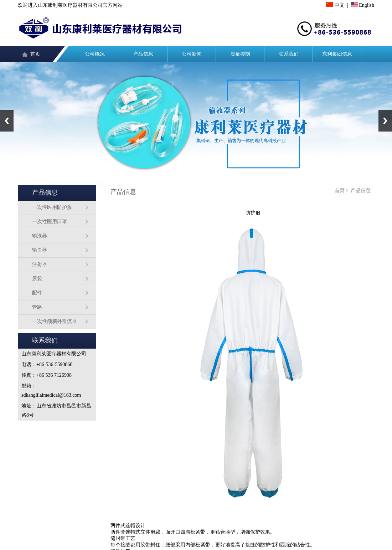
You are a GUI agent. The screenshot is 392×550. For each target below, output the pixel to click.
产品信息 (143, 54)
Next (385, 121)
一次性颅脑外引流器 (55, 321)
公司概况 (95, 54)
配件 (37, 293)
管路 (37, 307)
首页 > (342, 191)
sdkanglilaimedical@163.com (51, 395)
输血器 (40, 250)
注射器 (40, 264)
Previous (7, 121)
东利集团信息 (337, 54)
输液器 (40, 236)
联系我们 (289, 54)
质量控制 (240, 54)
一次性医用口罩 (50, 222)
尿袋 (37, 279)
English (362, 5)
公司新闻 (192, 54)
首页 (35, 54)
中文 (335, 5)
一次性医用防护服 (52, 207)
